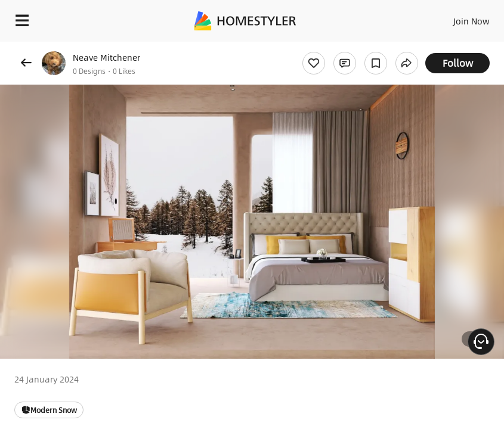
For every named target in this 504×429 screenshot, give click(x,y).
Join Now (471, 21)
